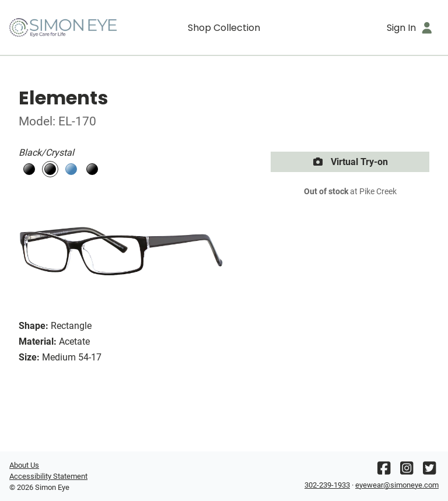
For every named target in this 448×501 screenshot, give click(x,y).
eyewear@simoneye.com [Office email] (397, 485)
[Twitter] (429, 471)
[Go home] (63, 27)
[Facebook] (384, 471)
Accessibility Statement (48, 476)
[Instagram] (407, 471)
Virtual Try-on (350, 162)
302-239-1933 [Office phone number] (327, 485)
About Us (24, 465)
